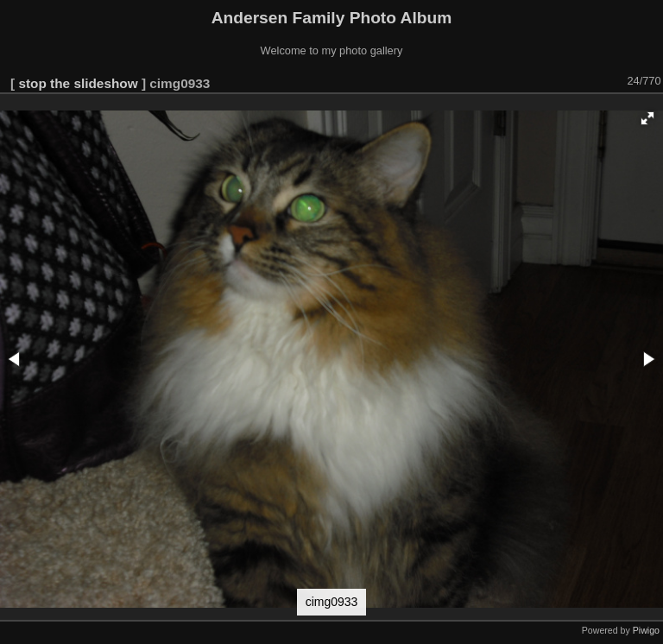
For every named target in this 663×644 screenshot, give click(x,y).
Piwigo (646, 630)
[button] (647, 118)
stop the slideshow (78, 83)
